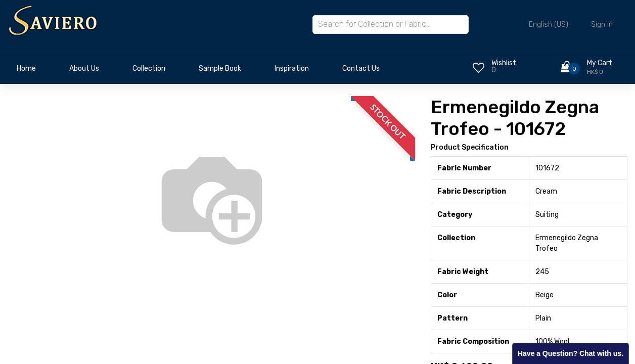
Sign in (602, 25)
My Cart (600, 63)
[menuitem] (26, 71)
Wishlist (504, 63)
